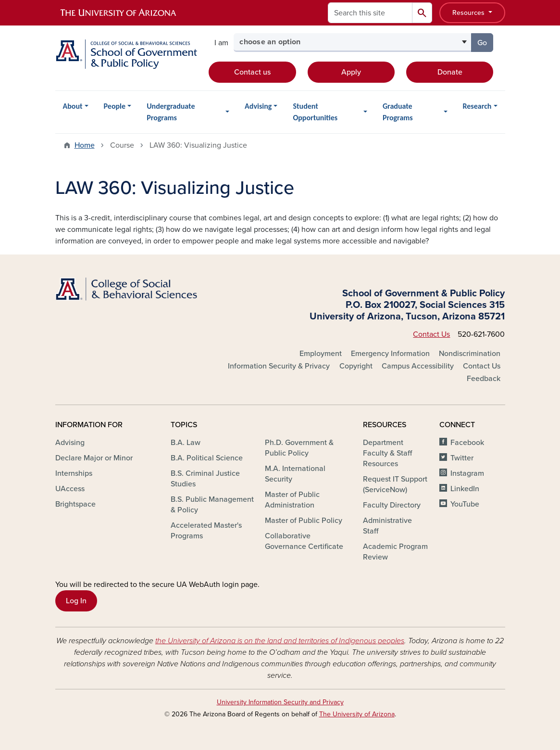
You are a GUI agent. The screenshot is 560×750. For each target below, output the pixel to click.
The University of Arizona (357, 714)
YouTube (465, 504)
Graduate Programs (398, 112)
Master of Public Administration (292, 500)
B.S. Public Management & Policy (212, 505)
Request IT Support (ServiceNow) (395, 484)
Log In (76, 601)
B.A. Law (186, 443)
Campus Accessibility (418, 366)
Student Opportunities (315, 112)
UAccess (70, 489)
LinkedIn (465, 489)
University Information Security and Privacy (280, 702)
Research (477, 106)
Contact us (252, 72)
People (115, 106)
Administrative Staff (387, 526)
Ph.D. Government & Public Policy (299, 448)
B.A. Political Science (207, 458)
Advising (258, 106)
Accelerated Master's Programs (206, 531)
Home (85, 145)
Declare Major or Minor (94, 458)
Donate (450, 72)
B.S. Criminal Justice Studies (205, 479)
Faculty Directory (392, 505)
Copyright (356, 366)
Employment (321, 354)
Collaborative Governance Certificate (304, 541)
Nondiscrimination (470, 354)
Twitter (462, 458)
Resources (469, 13)
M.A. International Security (295, 474)
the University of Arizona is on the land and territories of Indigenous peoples (280, 641)
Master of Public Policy (304, 521)
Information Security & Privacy (279, 366)
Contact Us (431, 334)
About (73, 106)
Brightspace (75, 504)
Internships (74, 473)
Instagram (467, 473)
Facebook (467, 443)
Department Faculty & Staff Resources (387, 453)
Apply (351, 72)
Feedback (484, 379)
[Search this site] (370, 13)
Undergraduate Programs (171, 112)
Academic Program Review (395, 552)
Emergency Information (390, 354)
